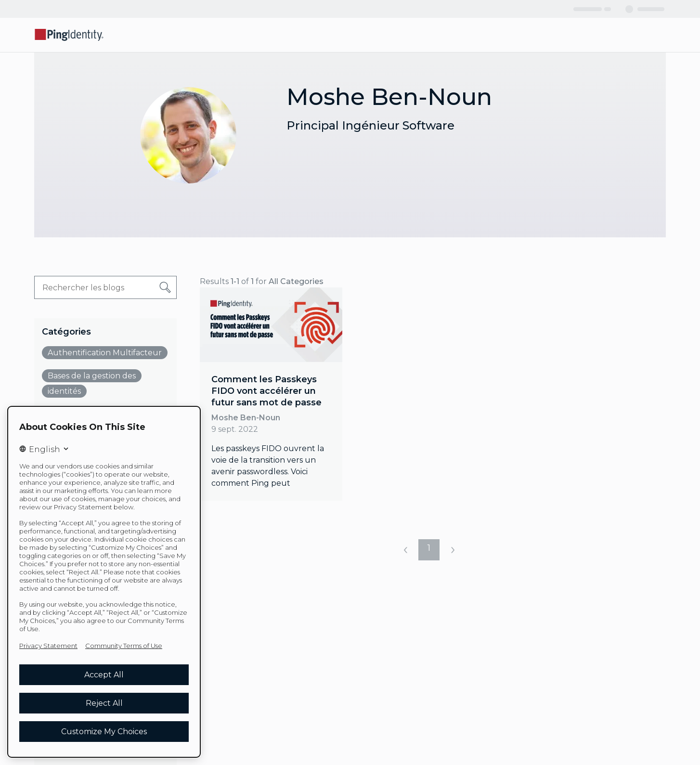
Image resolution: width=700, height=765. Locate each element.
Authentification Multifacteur (105, 353)
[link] (271, 394)
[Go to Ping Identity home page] (69, 35)
